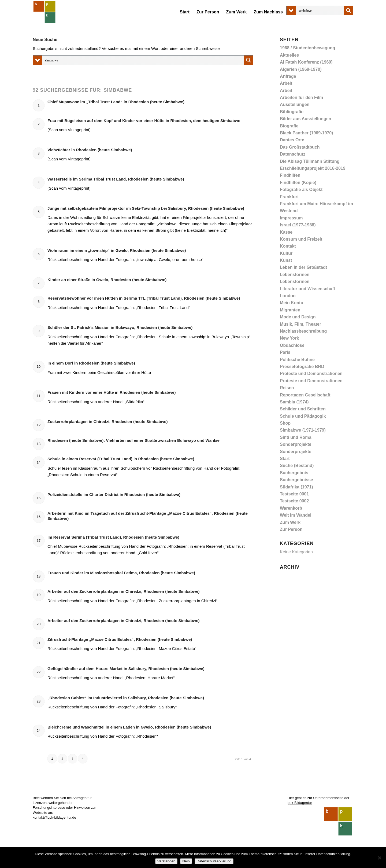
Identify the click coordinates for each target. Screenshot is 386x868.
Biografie (289, 126)
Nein (186, 861)
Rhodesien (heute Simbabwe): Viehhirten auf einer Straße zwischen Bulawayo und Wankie (133, 440)
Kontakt (288, 246)
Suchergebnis (294, 473)
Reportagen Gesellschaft (305, 395)
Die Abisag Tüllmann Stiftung (310, 161)
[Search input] (320, 10)
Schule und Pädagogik (303, 416)
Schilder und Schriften (303, 409)
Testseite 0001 (294, 494)
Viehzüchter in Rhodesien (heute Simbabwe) (90, 150)
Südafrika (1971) (296, 487)
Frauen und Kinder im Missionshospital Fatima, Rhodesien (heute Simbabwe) (121, 573)
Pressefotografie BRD (302, 367)
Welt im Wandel (296, 515)
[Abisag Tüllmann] (44, 12)
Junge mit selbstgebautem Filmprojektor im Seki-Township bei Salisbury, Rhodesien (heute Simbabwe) (146, 208)
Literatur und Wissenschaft (307, 289)
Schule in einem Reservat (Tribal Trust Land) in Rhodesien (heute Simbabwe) (121, 459)
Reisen (287, 388)
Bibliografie (292, 112)
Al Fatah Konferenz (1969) (306, 62)
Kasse (286, 232)
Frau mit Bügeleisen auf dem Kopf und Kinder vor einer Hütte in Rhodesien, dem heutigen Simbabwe (144, 121)
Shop (285, 423)
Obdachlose (292, 345)
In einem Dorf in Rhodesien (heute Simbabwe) (91, 363)
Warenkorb (291, 508)
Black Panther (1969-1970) (306, 133)
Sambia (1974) (294, 402)
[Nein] (379, 858)
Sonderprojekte (296, 444)
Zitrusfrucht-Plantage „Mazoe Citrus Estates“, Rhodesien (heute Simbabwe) (120, 639)
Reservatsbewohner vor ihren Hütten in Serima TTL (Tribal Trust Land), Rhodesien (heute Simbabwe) (144, 298)
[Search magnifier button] (348, 10)
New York (289, 338)
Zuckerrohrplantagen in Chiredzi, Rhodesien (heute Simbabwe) (107, 422)
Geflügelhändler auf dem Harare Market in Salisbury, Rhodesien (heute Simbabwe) (126, 669)
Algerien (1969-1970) (301, 69)
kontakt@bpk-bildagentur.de (54, 817)
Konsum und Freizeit (301, 239)
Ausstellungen (295, 104)
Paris (285, 352)
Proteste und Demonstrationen (311, 374)
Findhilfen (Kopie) (298, 183)
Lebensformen (295, 275)
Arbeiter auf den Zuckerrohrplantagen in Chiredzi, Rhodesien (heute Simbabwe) (124, 591)
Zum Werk (290, 522)
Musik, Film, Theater (300, 324)
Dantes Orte (292, 140)
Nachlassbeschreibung (303, 331)
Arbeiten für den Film (301, 98)
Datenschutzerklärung (214, 861)
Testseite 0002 (294, 501)
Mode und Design (298, 317)
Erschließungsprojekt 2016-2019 (313, 168)
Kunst (286, 260)
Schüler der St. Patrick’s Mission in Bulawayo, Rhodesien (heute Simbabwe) (120, 327)
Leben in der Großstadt (303, 267)
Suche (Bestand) (297, 466)
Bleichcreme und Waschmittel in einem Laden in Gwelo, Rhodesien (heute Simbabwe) (129, 727)
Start (285, 459)
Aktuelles (289, 55)
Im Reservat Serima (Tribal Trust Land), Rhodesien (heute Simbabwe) (113, 537)
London (288, 296)
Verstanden (166, 861)
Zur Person (291, 529)
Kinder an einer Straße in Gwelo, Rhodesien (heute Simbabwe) (107, 280)
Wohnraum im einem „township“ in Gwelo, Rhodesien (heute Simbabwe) (117, 250)
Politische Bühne (297, 360)
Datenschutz (293, 154)
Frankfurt (289, 197)
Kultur (286, 253)
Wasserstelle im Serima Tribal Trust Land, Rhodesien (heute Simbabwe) (116, 179)
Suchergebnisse (296, 480)
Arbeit (286, 83)
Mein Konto (292, 303)
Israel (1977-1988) (298, 225)
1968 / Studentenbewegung (307, 48)
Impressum (291, 218)
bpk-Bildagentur (300, 803)
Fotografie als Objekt (301, 190)
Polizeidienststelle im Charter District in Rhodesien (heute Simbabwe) (114, 494)
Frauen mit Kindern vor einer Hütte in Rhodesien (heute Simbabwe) (112, 392)
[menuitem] (185, 12)
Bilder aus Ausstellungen (305, 119)
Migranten (290, 310)
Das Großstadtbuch (300, 147)
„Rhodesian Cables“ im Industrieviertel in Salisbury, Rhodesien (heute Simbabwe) (126, 698)
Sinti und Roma (296, 437)
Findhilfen (290, 175)
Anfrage (288, 76)
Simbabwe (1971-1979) (303, 430)
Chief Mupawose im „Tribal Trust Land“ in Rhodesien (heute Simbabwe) (116, 102)
